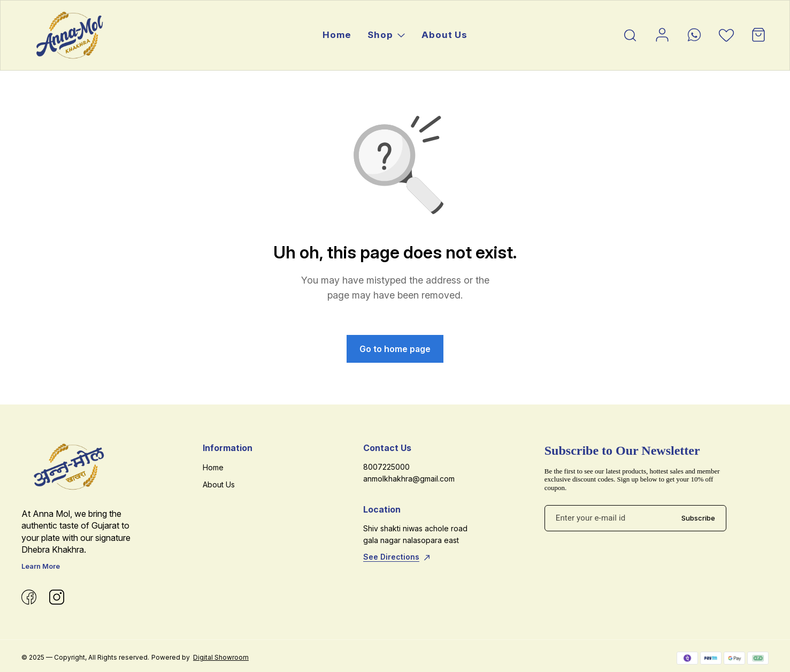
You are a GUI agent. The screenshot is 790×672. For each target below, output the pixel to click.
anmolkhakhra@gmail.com (409, 479)
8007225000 (386, 467)
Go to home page (395, 349)
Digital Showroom (221, 657)
